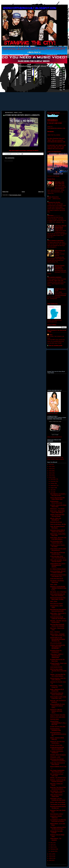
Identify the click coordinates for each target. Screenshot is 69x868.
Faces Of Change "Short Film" (58, 715)
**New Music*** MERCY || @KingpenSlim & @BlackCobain (57, 656)
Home (23, 192)
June (52, 492)
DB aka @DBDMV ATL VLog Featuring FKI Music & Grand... (57, 706)
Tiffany (51, 335)
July (52, 490)
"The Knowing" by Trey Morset (58, 804)
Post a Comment (9, 161)
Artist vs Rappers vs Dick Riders (55, 241)
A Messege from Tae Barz (54, 202)
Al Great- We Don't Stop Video (58, 727)
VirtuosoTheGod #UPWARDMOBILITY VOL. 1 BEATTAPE (58, 723)
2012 (51, 477)
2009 (51, 858)
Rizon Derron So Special (56, 604)
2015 (51, 471)
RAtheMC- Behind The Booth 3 (58, 755)
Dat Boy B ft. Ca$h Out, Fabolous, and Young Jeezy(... (56, 711)
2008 (51, 860)
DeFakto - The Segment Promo (58, 778)
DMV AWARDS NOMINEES (54, 277)
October (53, 483)
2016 (51, 469)
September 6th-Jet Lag (56, 522)
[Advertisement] (23, 177)
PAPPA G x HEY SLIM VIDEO (58, 717)
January (53, 851)
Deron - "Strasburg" (55, 632)
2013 (51, 475)
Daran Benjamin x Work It (57, 814)
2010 (51, 856)
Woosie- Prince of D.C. (53, 197)
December (53, 479)
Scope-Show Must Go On (57, 579)
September (53, 486)
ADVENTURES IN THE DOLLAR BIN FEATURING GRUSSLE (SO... (58, 639)
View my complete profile (55, 345)
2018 (51, 464)
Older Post (41, 192)
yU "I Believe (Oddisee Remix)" (58, 569)
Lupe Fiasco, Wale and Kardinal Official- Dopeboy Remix (61, 227)
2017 (51, 467)
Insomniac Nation (55, 719)
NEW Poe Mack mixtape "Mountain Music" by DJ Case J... (58, 671)
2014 (51, 473)
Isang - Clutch (54, 584)
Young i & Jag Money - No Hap (58, 524)
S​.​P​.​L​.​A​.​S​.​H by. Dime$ (56, 643)
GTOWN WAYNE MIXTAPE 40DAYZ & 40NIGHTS (22, 115)
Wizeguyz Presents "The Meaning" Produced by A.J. (60, 267)
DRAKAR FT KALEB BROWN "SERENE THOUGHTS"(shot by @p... (58, 588)
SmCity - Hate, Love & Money (58, 802)
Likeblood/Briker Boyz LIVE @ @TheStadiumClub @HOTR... (58, 565)
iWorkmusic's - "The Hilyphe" (57, 509)
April (52, 845)
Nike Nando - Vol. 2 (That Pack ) (58, 592)
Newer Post (5, 192)
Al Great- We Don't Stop (56, 745)
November (53, 481)
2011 (51, 854)
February (53, 849)
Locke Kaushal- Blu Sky (56, 667)
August (52, 488)
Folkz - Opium (54, 601)
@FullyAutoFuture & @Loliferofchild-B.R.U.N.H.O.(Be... (58, 734)
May (52, 843)
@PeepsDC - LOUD (55, 757)
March (52, 847)
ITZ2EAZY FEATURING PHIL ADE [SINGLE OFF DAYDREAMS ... (58, 647)
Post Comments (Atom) (15, 195)
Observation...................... (54, 215)
